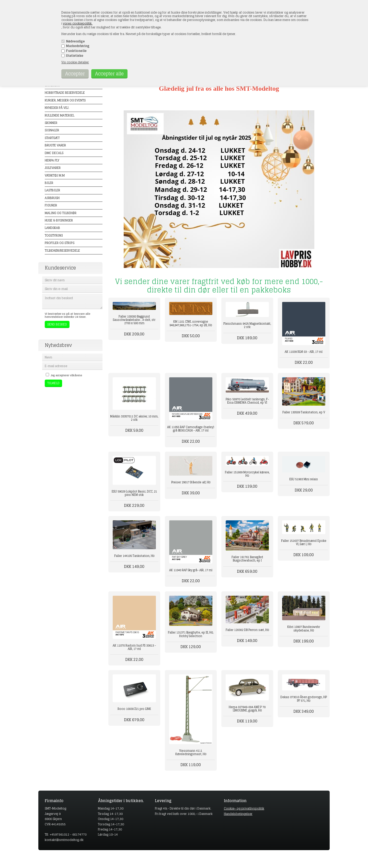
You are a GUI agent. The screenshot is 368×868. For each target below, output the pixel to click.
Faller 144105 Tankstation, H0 (134, 556)
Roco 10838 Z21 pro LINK (134, 709)
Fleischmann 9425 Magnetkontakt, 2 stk (247, 325)
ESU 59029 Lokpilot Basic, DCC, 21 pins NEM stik (134, 493)
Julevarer (53, 168)
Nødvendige (75, 41)
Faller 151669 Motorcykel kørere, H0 (247, 474)
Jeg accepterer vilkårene (66, 375)
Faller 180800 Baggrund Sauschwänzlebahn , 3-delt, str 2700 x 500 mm (134, 320)
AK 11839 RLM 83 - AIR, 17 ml (304, 352)
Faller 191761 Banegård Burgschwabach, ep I (247, 559)
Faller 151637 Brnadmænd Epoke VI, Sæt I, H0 (304, 542)
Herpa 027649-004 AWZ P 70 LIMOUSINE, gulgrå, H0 (247, 709)
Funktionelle (76, 51)
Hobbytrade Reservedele (65, 93)
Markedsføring (78, 46)
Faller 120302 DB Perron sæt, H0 (247, 630)
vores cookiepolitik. (78, 23)
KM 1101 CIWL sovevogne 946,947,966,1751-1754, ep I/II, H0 (191, 323)
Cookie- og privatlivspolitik (244, 808)
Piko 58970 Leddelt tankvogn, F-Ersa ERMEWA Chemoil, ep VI (247, 401)
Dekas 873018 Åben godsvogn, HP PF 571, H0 (304, 699)
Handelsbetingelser (238, 814)
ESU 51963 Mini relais (304, 479)
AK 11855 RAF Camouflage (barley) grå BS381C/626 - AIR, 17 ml (191, 429)
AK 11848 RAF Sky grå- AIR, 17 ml (191, 570)
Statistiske (75, 56)
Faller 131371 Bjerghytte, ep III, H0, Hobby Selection (191, 634)
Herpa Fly (52, 160)
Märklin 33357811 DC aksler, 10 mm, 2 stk (134, 418)
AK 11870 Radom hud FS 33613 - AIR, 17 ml (134, 647)
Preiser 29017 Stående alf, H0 (191, 482)
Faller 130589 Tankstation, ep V (304, 412)
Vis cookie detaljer (75, 62)
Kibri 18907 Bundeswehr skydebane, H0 (304, 629)
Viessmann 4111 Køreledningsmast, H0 (191, 752)
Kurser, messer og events (65, 100)
